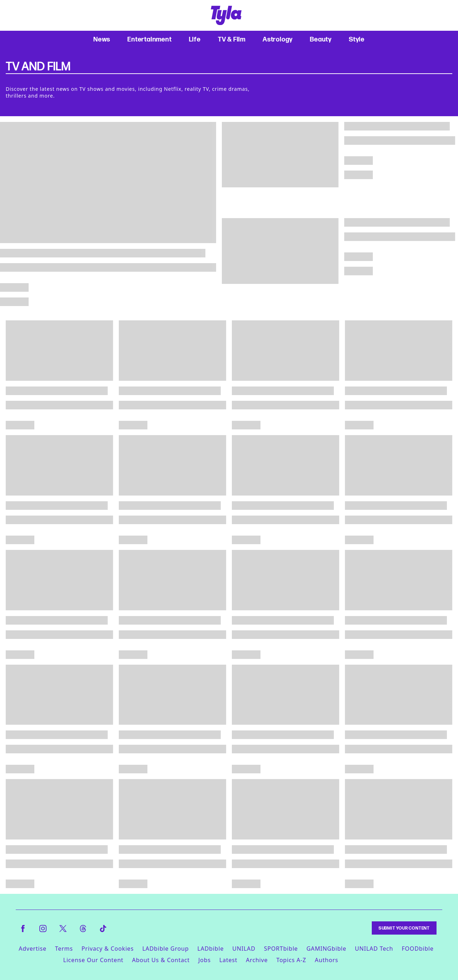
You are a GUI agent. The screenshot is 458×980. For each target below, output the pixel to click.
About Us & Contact (161, 960)
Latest (228, 960)
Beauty (321, 39)
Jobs (204, 960)
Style (357, 39)
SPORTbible (281, 949)
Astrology (278, 39)
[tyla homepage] (226, 15)
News (102, 39)
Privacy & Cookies (108, 949)
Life (195, 39)
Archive (257, 960)
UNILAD (244, 949)
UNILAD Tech (374, 949)
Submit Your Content (404, 928)
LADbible (211, 949)
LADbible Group (166, 949)
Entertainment (149, 39)
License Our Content (93, 960)
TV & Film (232, 39)
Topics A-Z (291, 960)
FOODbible (418, 949)
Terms (64, 949)
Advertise (33, 949)
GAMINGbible (326, 949)
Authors (327, 960)
